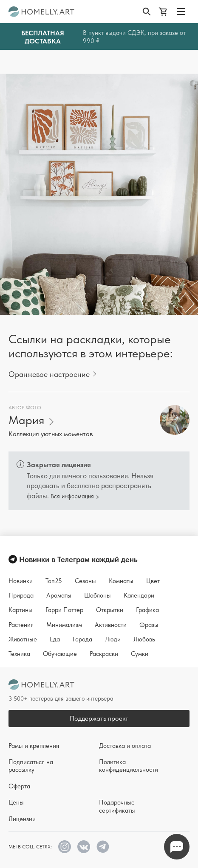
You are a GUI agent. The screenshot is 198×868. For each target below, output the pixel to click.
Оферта (19, 786)
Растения (21, 625)
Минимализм (64, 625)
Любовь (144, 639)
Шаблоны (98, 595)
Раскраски (104, 654)
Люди (113, 639)
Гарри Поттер (64, 610)
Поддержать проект (99, 718)
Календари (139, 595)
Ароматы (59, 595)
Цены (16, 802)
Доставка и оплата (125, 746)
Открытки (110, 610)
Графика (147, 610)
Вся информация (72, 496)
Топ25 (54, 581)
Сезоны (85, 581)
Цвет (153, 581)
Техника (19, 654)
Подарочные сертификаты (117, 806)
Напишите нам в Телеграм (177, 847)
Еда (55, 639)
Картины (21, 610)
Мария (26, 420)
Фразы (149, 625)
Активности (111, 625)
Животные (23, 639)
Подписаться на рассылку (31, 766)
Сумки (140, 654)
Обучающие (60, 654)
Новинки (21, 581)
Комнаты (121, 581)
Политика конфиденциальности (129, 766)
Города (82, 639)
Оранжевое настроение (49, 374)
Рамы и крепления (34, 746)
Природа (21, 595)
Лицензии (22, 819)
